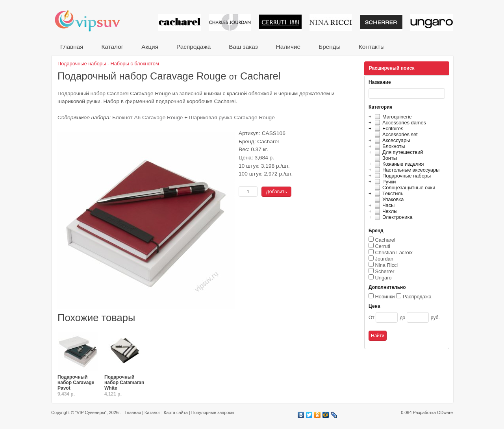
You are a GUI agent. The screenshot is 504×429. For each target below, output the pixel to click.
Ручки (384, 182)
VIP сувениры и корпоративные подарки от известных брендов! (93, 21)
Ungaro (384, 278)
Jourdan (384, 259)
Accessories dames (399, 123)
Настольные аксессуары (406, 170)
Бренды (330, 47)
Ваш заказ (243, 47)
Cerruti (383, 246)
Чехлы (385, 211)
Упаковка (388, 199)
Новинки (385, 297)
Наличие (288, 47)
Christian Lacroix (394, 252)
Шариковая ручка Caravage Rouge (232, 117)
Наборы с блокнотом (135, 64)
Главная (72, 47)
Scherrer (385, 271)
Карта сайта (176, 412)
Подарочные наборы (402, 176)
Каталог (112, 47)
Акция (150, 47)
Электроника (392, 217)
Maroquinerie (392, 117)
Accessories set (395, 134)
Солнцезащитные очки (404, 188)
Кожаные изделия (398, 164)
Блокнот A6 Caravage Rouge (148, 117)
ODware (445, 412)
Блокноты (389, 146)
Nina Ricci (387, 265)
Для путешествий (398, 152)
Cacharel (385, 240)
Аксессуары (391, 140)
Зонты (385, 158)
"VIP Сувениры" (91, 412)
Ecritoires (388, 129)
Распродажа (194, 47)
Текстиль (388, 193)
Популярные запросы (213, 412)
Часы (384, 205)
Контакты (372, 47)
